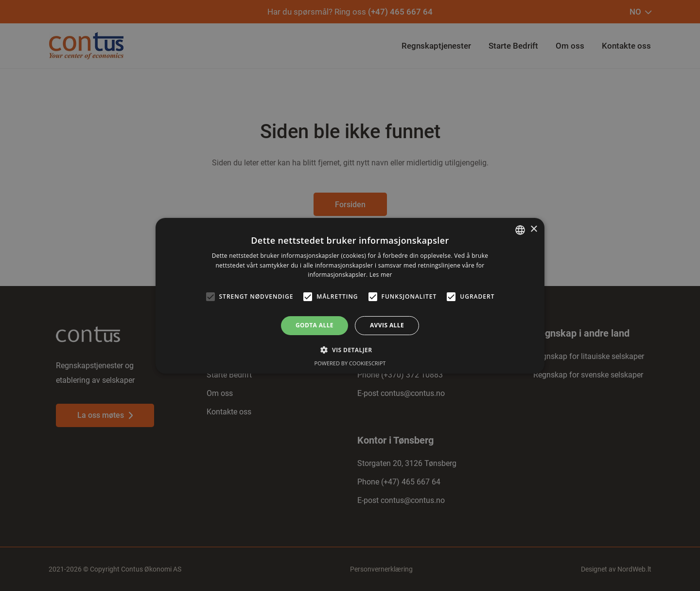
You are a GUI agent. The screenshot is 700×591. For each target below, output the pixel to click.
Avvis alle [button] (387, 325)
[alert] (350, 295)
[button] (350, 350)
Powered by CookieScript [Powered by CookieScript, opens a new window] (350, 363)
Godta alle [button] (315, 325)
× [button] (534, 229)
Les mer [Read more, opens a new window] (381, 275)
